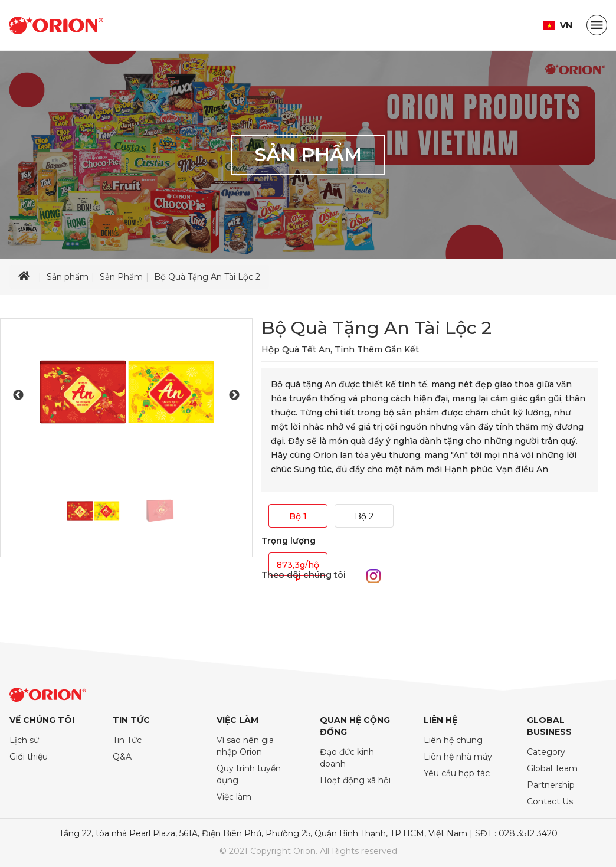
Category (546, 752)
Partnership (551, 785)
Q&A (122, 757)
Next (234, 395)
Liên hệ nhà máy (458, 757)
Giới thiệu (29, 757)
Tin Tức (127, 740)
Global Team (552, 768)
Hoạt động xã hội (355, 780)
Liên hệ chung (453, 740)
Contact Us (550, 801)
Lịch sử (24, 740)
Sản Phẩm (121, 277)
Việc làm (234, 797)
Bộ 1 (298, 516)
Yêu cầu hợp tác (457, 773)
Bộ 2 (364, 516)
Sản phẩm (68, 277)
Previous (18, 395)
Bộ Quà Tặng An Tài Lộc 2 (207, 277)
